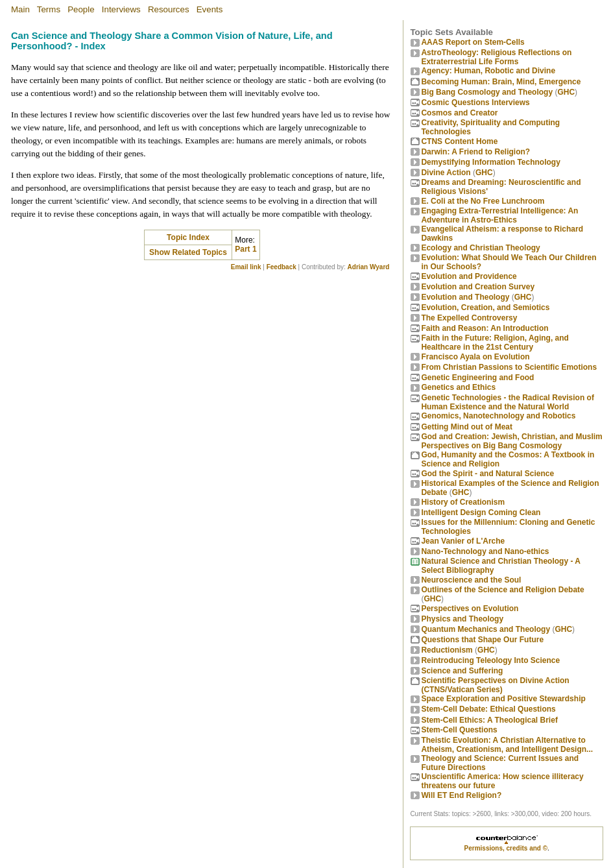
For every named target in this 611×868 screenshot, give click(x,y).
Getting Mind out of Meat (467, 427)
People (81, 9)
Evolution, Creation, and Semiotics (485, 307)
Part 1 (246, 249)
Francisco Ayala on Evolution (475, 357)
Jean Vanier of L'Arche (463, 541)
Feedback (282, 267)
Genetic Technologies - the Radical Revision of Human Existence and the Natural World (508, 402)
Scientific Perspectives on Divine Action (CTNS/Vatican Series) (495, 685)
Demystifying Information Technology (490, 162)
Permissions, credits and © (506, 848)
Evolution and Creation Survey (478, 287)
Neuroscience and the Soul (471, 580)
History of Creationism (463, 502)
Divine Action (446, 173)
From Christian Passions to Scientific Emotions (509, 367)
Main (20, 9)
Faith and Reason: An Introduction (485, 328)
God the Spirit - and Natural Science (487, 474)
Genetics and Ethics (458, 387)
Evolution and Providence (469, 276)
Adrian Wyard (369, 267)
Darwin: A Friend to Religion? (475, 152)
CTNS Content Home (459, 141)
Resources (169, 9)
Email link (246, 267)
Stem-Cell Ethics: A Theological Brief (489, 720)
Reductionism (447, 650)
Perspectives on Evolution (470, 609)
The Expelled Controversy (469, 318)
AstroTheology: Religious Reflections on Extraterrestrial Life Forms (496, 57)
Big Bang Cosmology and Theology (487, 92)
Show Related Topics (188, 252)
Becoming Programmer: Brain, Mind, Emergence (501, 82)
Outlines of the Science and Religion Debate (502, 590)
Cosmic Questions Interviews (475, 102)
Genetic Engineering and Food (477, 378)
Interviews (121, 9)
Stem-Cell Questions (459, 730)
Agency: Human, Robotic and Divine (488, 71)
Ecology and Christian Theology (480, 248)
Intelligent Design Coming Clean (481, 512)
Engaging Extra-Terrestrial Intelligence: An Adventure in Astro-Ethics (499, 215)
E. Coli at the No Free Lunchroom (483, 201)
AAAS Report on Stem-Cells (473, 42)
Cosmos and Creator (459, 113)
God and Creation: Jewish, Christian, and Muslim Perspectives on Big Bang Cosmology (511, 441)
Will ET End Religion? (461, 795)
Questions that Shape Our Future (482, 640)
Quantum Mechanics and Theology (485, 629)
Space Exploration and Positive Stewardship (503, 699)
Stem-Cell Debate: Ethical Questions (488, 709)
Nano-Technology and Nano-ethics (485, 551)
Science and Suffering (462, 671)
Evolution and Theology (465, 297)
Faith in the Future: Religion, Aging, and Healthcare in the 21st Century (495, 343)
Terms (49, 9)
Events (210, 9)
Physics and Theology (462, 619)
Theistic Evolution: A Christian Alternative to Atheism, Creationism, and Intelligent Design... (507, 745)
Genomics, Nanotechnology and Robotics (498, 416)
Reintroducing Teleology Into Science (490, 660)
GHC (566, 92)
